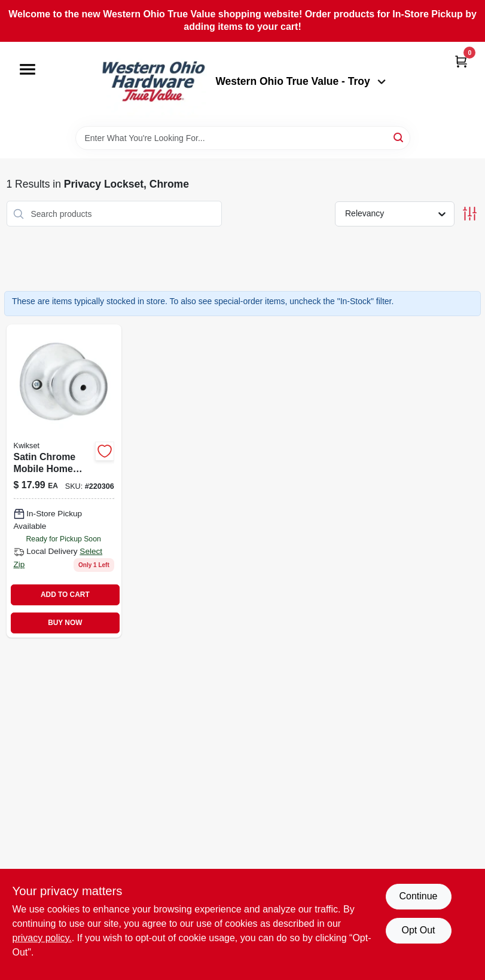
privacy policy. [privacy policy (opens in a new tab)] (42, 938)
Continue (418, 896)
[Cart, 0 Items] (461, 61)
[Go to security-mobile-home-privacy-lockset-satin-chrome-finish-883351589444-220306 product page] (64, 481)
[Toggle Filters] (470, 214)
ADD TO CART (65, 595)
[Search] (399, 137)
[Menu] (28, 69)
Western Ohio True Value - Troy (300, 81)
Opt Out (418, 930)
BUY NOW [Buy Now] (65, 623)
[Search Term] (243, 138)
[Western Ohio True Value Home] (153, 84)
